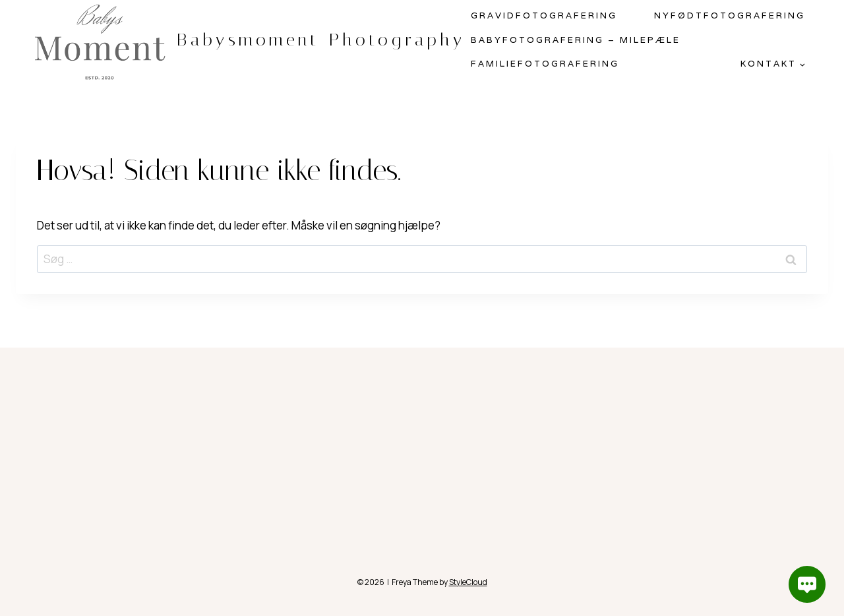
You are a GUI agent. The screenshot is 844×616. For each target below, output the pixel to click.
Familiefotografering (545, 64)
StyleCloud (468, 582)
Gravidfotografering (544, 15)
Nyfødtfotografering (730, 15)
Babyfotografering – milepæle (576, 40)
